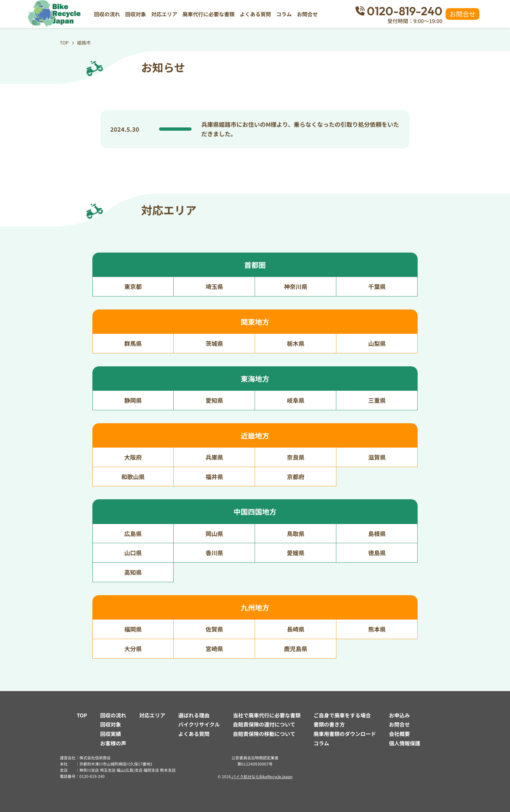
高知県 (133, 572)
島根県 (377, 533)
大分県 (133, 648)
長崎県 (296, 629)
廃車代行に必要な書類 (208, 14)
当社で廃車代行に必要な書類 (267, 715)
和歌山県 (133, 477)
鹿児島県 (296, 648)
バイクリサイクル (199, 724)
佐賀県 (214, 629)
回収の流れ (107, 14)
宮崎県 (214, 648)
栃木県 (296, 343)
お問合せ (307, 14)
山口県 (133, 553)
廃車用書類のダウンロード (345, 734)
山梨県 (377, 343)
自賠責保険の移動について (264, 734)
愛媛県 (296, 553)
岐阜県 (296, 400)
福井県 (214, 477)
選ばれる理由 (194, 715)
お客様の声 (113, 743)
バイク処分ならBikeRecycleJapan (262, 776)
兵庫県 (214, 457)
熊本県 (377, 629)
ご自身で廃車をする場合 (342, 715)
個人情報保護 (405, 743)
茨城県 (214, 343)
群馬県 (133, 343)
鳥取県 (296, 533)
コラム (284, 14)
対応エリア (164, 14)
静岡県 (133, 400)
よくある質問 (255, 14)
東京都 (133, 286)
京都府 (296, 477)
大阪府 (133, 457)
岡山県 (214, 533)
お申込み (399, 715)
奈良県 (296, 457)
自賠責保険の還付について (264, 724)
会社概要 (399, 734)
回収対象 (136, 14)
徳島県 (377, 553)
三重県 (377, 400)
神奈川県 (296, 286)
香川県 (214, 553)
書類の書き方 (329, 724)
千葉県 (377, 286)
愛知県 (214, 400)
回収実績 (111, 734)
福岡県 (133, 629)
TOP (82, 715)
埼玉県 (214, 286)
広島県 (133, 533)
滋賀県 (377, 457)
